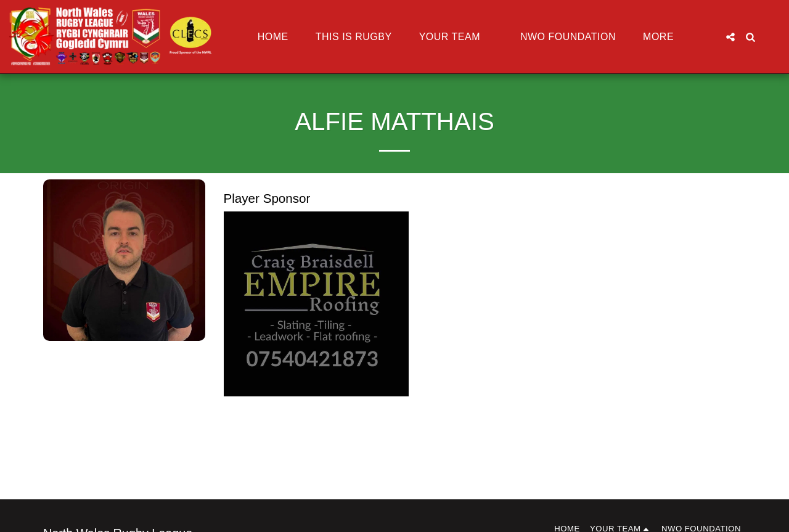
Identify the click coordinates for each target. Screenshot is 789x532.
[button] (456, 37)
